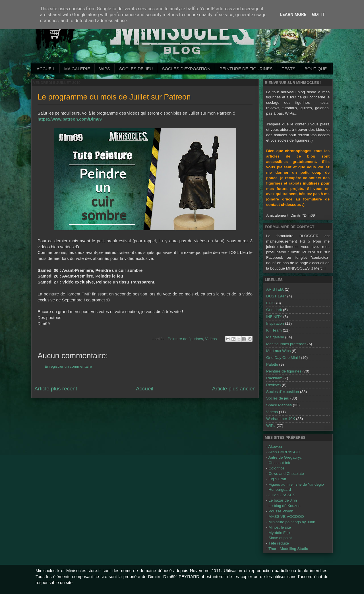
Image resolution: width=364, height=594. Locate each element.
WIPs (105, 69)
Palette (272, 364)
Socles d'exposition (186, 69)
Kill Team (274, 330)
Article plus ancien (234, 389)
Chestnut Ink (279, 463)
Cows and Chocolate (286, 474)
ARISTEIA (275, 289)
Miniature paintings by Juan (292, 522)
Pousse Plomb (281, 511)
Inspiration (275, 323)
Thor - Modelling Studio (288, 549)
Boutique (316, 69)
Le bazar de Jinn (283, 500)
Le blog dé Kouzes (284, 506)
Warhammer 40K (281, 419)
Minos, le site (280, 527)
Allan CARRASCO (284, 452)
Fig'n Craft (277, 479)
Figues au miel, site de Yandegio (296, 484)
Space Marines (279, 405)
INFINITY (274, 317)
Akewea (275, 447)
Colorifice (276, 468)
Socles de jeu (136, 69)
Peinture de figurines (185, 339)
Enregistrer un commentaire (68, 366)
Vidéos (211, 339)
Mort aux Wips (278, 351)
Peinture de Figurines (246, 69)
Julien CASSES (282, 495)
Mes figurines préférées (286, 344)
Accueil (46, 69)
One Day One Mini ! (283, 358)
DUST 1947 (276, 296)
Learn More (293, 15)
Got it (318, 15)
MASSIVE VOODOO (286, 517)
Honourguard (280, 490)
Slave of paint (280, 538)
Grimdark (274, 310)
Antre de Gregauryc (285, 457)
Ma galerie (77, 69)
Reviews (273, 385)
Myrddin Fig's (280, 533)
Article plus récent (56, 389)
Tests (288, 69)
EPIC (271, 303)
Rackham (274, 378)
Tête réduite (279, 543)
